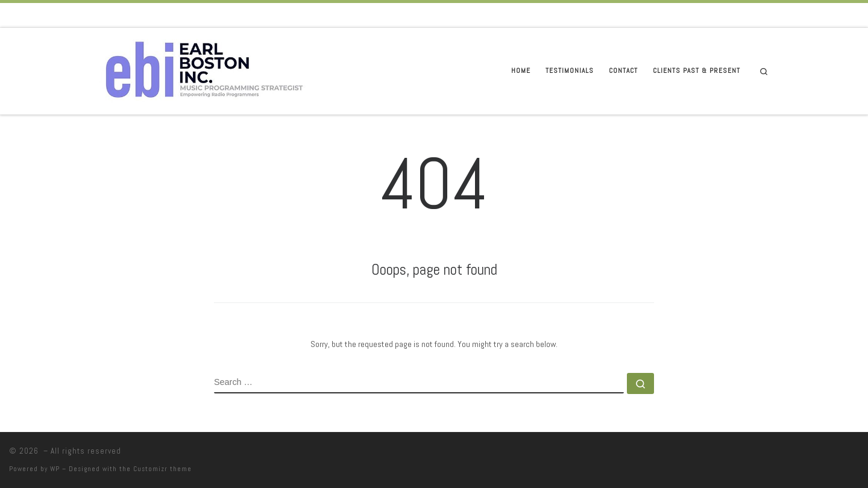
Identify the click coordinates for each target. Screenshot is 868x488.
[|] (204, 69)
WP (55, 469)
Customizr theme (162, 469)
